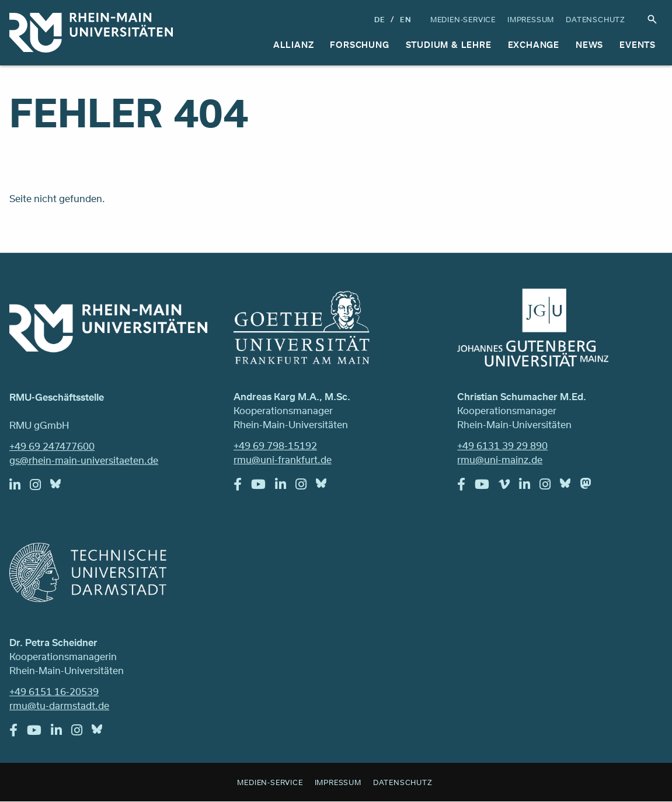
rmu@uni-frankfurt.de (283, 459)
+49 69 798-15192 (275, 445)
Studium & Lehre (449, 45)
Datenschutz (596, 19)
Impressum (531, 19)
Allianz (294, 45)
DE (380, 19)
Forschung (359, 45)
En (406, 19)
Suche (652, 19)
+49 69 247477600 (52, 446)
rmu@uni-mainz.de (500, 459)
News (589, 45)
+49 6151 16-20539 (54, 691)
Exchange (534, 45)
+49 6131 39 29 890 (502, 445)
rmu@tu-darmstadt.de (59, 705)
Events (638, 45)
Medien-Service (463, 19)
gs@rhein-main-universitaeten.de (84, 460)
